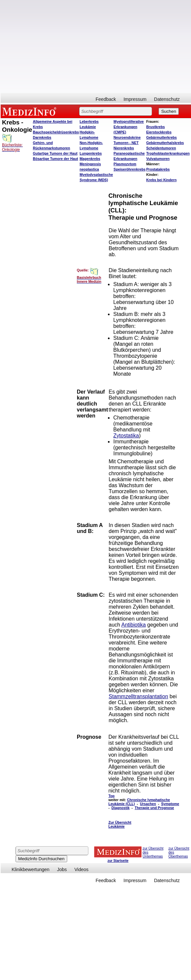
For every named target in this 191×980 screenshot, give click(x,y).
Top (111, 796)
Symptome (170, 804)
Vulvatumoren (158, 159)
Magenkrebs (90, 159)
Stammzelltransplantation (138, 696)
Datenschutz (167, 99)
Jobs (62, 869)
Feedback (106, 99)
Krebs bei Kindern (162, 180)
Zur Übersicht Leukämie (120, 824)
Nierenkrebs (124, 148)
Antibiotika (134, 625)
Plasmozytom (125, 164)
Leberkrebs (89, 121)
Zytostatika (126, 436)
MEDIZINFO (30, 111)
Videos (82, 869)
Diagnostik (120, 808)
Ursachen (148, 804)
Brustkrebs (156, 127)
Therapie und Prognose (154, 808)
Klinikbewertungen (30, 869)
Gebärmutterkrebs (162, 137)
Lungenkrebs (91, 153)
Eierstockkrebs (159, 132)
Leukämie (88, 127)
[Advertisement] (95, 46)
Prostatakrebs (158, 169)
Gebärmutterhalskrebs (165, 143)
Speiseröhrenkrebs (130, 169)
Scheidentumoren (161, 148)
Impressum (135, 99)
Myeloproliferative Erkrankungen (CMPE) (129, 127)
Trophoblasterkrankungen (168, 153)
